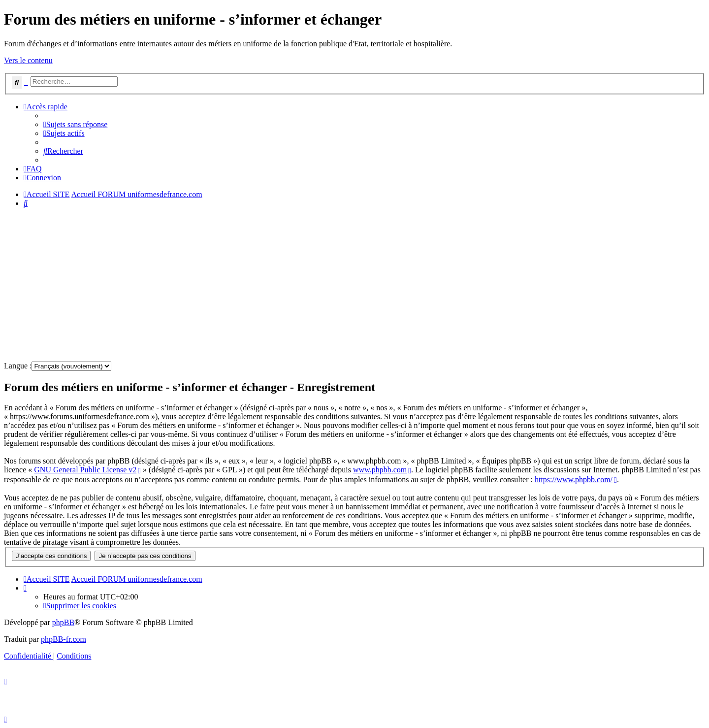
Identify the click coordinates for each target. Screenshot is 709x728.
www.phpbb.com (380, 470)
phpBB (63, 622)
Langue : (18, 366)
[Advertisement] (299, 285)
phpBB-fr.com (64, 639)
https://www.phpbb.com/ (574, 480)
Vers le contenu (28, 60)
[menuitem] (75, 124)
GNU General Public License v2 (85, 470)
